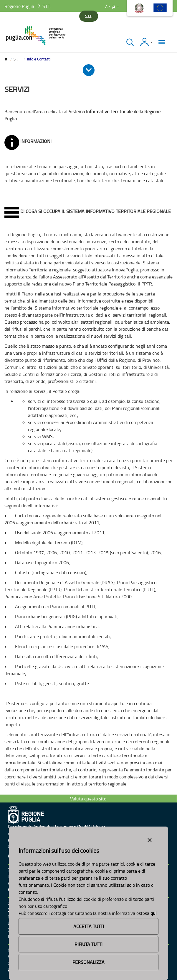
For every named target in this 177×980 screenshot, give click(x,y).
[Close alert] (150, 839)
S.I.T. (17, 59)
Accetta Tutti (89, 926)
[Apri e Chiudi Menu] (89, 70)
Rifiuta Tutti (88, 944)
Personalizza (88, 962)
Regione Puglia (19, 6)
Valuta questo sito (88, 799)
